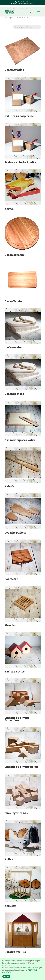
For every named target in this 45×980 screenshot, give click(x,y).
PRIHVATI (6, 976)
